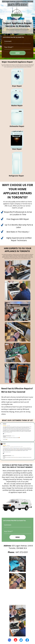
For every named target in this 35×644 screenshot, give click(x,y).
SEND (18, 53)
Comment (8, 41)
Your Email (8, 47)
